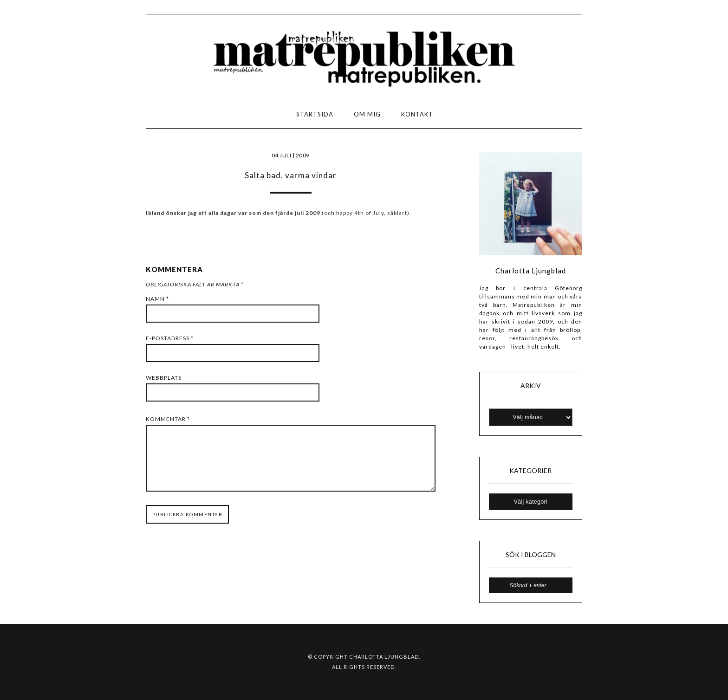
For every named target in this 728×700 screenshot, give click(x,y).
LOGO (36, 117)
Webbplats (164, 378)
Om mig (367, 114)
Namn (157, 299)
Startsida (315, 114)
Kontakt (417, 114)
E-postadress (170, 338)
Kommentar (168, 419)
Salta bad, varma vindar (291, 175)
